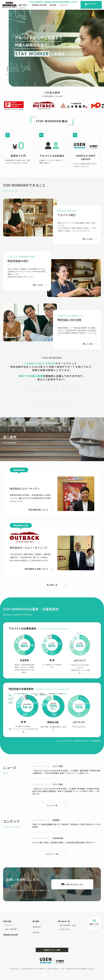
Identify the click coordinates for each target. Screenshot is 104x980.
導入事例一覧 (52, 585)
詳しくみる (88, 239)
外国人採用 (22, 5)
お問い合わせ (91, 5)
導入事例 (53, 5)
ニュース (22, 8)
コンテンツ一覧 (52, 854)
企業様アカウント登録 (52, 950)
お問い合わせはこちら (74, 884)
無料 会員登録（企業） (68, 925)
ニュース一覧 (52, 805)
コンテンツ (64, 5)
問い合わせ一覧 (64, 921)
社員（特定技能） (12, 929)
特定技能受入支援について (36, 569)
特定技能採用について (38, 510)
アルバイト (9, 925)
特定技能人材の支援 (39, 5)
